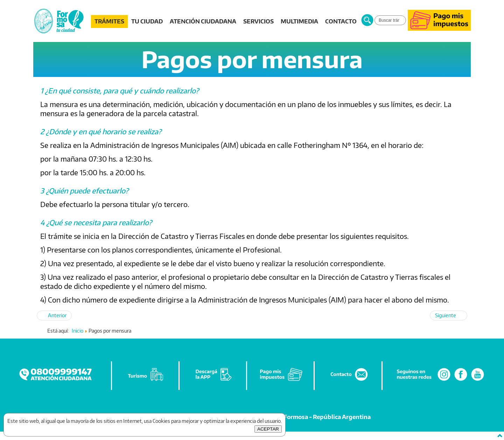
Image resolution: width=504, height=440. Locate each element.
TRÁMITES (109, 21)
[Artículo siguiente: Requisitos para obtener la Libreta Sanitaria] (449, 315)
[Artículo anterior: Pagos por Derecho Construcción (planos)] (54, 315)
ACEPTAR (268, 429)
